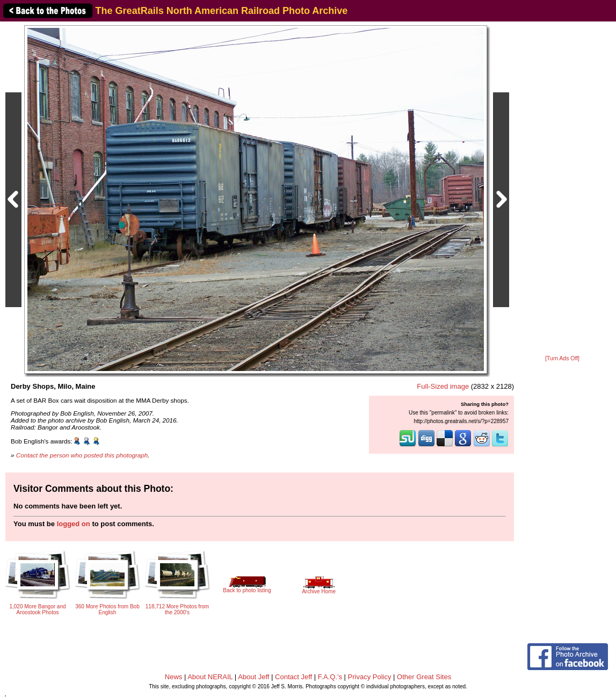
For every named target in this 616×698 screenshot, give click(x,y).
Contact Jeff (293, 677)
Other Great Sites (424, 677)
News (174, 677)
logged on (74, 524)
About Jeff (253, 677)
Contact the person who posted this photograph (82, 455)
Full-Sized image (443, 386)
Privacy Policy (370, 677)
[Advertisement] (562, 189)
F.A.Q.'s (330, 677)
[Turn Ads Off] (562, 358)
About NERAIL (210, 677)
